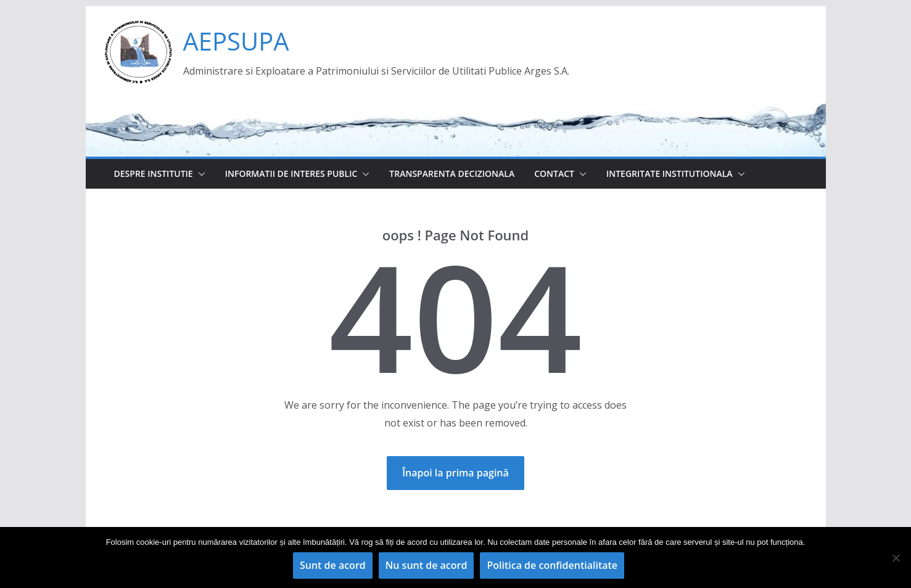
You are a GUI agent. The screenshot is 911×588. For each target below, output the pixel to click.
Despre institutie (154, 174)
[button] (199, 174)
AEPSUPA (236, 41)
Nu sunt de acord (427, 565)
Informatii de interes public (291, 174)
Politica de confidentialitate (552, 565)
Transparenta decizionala (452, 174)
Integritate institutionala (670, 174)
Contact (554, 174)
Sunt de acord (333, 565)
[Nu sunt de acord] (896, 558)
